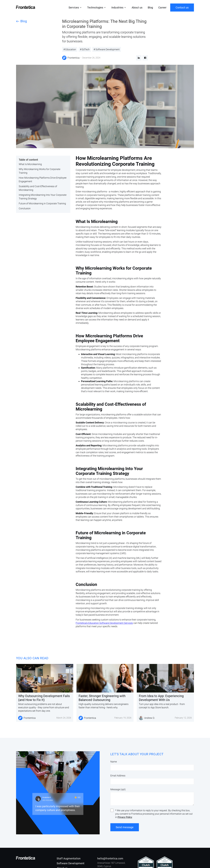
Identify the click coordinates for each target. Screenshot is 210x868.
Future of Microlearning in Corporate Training (42, 203)
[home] (26, 7)
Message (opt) (118, 789)
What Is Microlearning (30, 164)
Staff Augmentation (69, 858)
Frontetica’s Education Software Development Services (104, 623)
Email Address (118, 776)
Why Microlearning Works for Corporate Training (40, 171)
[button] (75, 8)
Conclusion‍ (25, 208)
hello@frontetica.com (110, 858)
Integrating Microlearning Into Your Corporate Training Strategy (43, 197)
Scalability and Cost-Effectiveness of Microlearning (38, 188)
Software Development (71, 863)
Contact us (182, 8)
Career (162, 8)
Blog (150, 8)
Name (114, 762)
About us (137, 8)
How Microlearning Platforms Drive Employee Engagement (43, 180)
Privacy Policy (125, 817)
